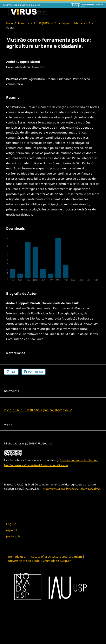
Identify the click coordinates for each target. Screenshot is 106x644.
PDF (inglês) (35, 372)
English (11, 524)
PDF (13, 372)
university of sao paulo (24, 561)
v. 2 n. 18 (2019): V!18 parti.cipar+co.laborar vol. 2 (61, 23)
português (13, 536)
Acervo (22, 23)
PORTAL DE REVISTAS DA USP (22, 6)
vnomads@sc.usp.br (57, 561)
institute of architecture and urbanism (55, 557)
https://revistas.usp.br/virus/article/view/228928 (71, 489)
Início (9, 23)
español (12, 530)
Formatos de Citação (20, 497)
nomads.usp (17, 557)
